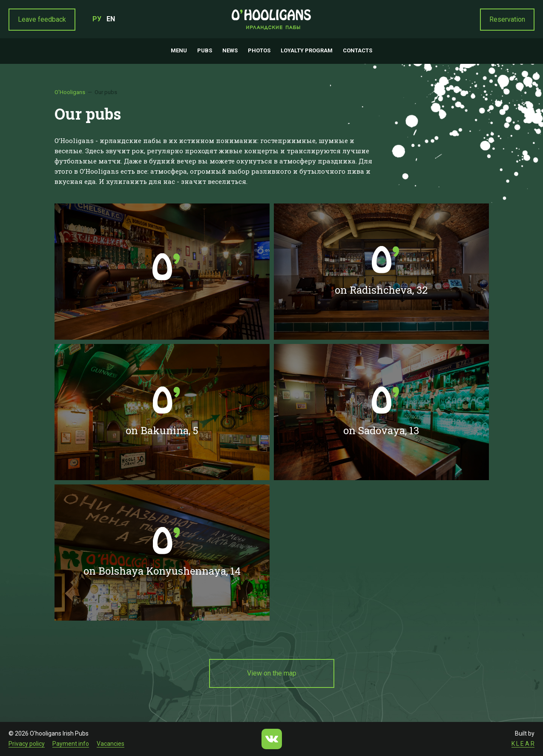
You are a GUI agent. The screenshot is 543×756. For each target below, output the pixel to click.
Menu (179, 50)
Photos (259, 50)
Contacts (358, 50)
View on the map (272, 673)
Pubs (205, 50)
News (230, 50)
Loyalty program (307, 50)
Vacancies (111, 744)
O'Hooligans (70, 92)
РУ (97, 19)
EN (111, 19)
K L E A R (523, 744)
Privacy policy (27, 744)
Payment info (71, 744)
